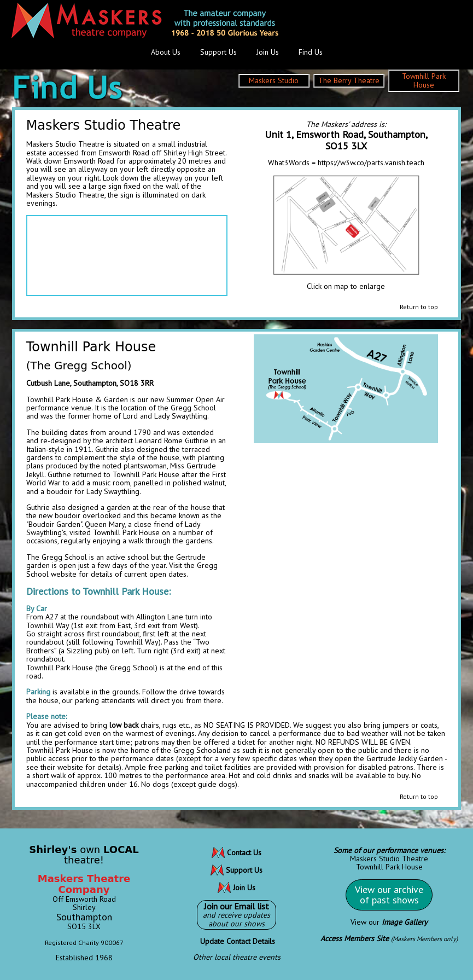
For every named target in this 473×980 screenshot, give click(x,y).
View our (389, 922)
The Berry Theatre (349, 80)
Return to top (419, 307)
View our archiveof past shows (389, 895)
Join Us (268, 52)
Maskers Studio (274, 80)
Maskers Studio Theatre (389, 859)
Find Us (311, 52)
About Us (166, 52)
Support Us (218, 52)
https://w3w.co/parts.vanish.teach (371, 163)
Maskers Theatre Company (84, 884)
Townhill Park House (424, 80)
